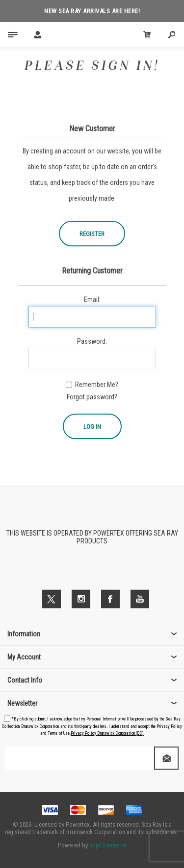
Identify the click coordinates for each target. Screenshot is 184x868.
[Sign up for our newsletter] (79, 758)
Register (92, 234)
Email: (92, 299)
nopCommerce (108, 845)
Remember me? (97, 385)
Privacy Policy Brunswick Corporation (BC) (107, 733)
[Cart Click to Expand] (147, 34)
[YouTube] (140, 599)
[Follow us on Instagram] (81, 599)
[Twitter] (52, 599)
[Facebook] (110, 599)
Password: (92, 341)
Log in (92, 427)
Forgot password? (92, 397)
